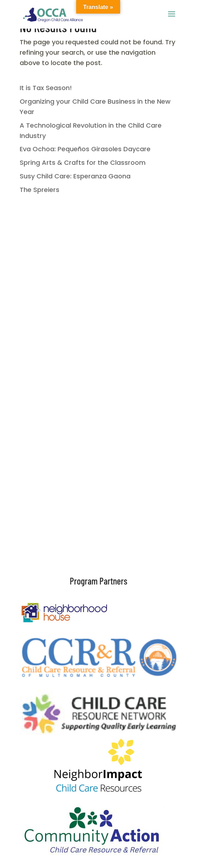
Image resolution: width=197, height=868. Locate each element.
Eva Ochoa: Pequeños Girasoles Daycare (85, 149)
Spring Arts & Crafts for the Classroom (83, 162)
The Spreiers (40, 190)
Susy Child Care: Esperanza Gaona (75, 176)
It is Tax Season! (46, 88)
